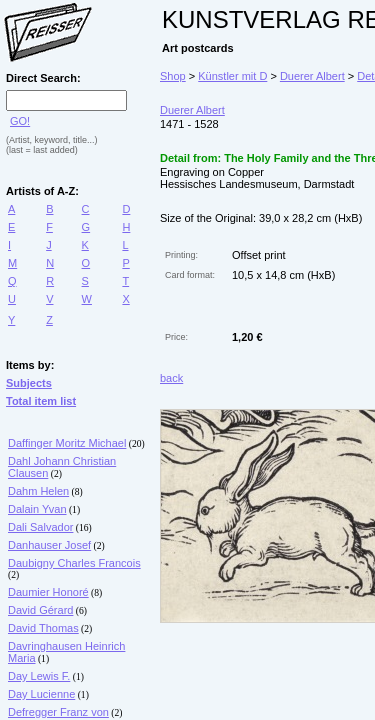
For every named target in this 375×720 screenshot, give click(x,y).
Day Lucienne (41, 694)
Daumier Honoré (48, 592)
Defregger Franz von (58, 712)
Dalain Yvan (37, 509)
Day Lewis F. (39, 676)
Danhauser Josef (49, 545)
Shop (173, 76)
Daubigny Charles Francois (74, 563)
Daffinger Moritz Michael (67, 443)
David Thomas (43, 628)
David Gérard (40, 610)
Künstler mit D (232, 76)
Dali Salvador (40, 527)
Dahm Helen (38, 491)
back (171, 378)
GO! (20, 121)
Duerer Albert (312, 76)
